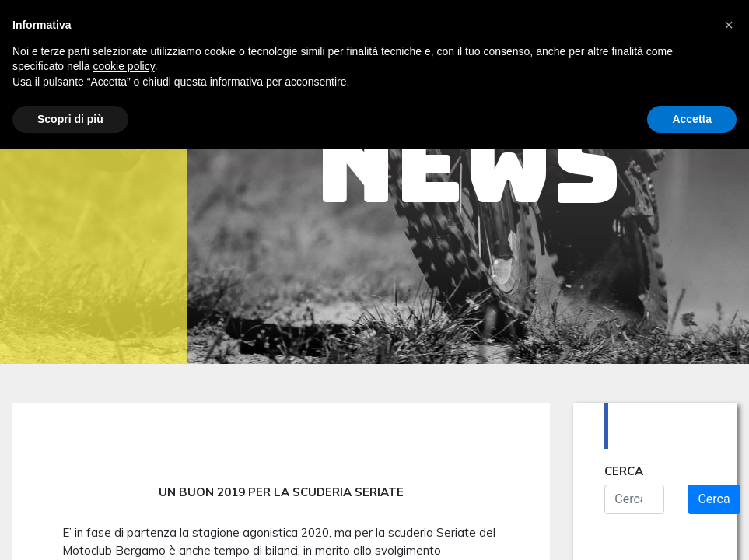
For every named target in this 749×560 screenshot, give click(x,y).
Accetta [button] (692, 119)
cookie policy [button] (124, 66)
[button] (729, 25)
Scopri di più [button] (70, 119)
